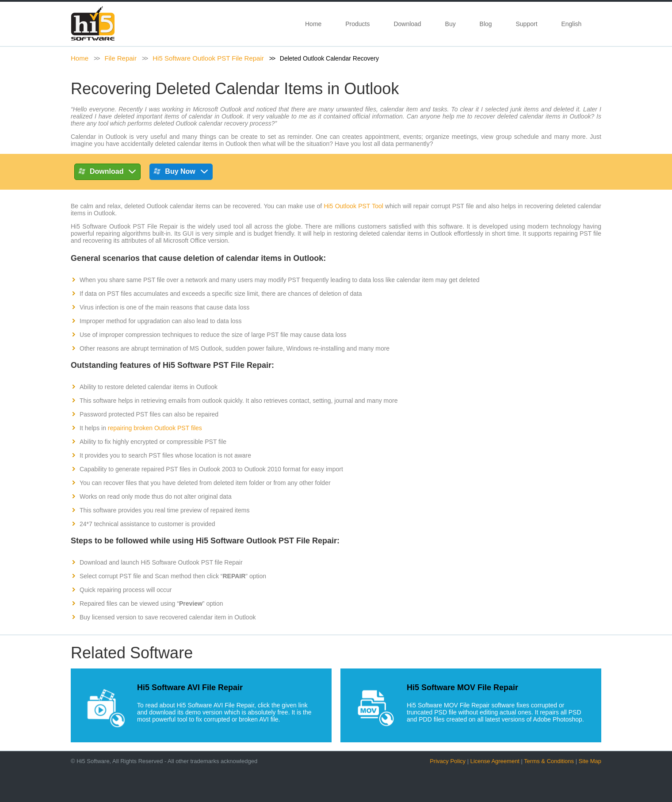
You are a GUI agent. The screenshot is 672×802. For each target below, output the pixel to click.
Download (407, 24)
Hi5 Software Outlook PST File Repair (208, 58)
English (573, 24)
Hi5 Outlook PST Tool (353, 206)
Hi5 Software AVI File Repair (190, 687)
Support (526, 24)
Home (313, 24)
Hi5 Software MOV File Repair (462, 687)
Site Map (590, 761)
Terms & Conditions (549, 761)
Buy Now (181, 173)
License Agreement (495, 761)
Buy (451, 24)
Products (357, 24)
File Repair (120, 58)
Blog (486, 24)
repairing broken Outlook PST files (155, 428)
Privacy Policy (448, 761)
